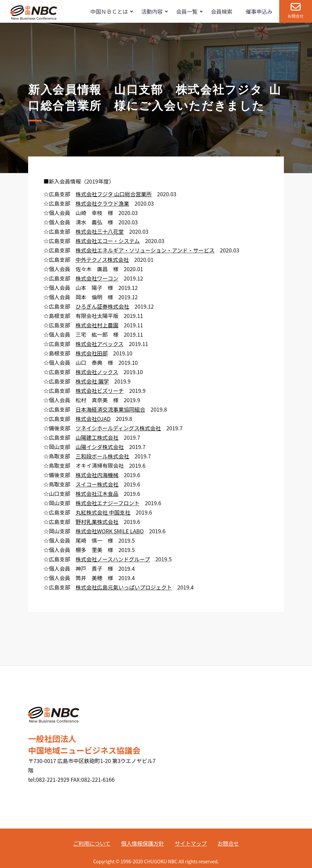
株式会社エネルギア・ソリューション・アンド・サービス (145, 250)
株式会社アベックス (100, 344)
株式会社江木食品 (97, 494)
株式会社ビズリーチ (100, 391)
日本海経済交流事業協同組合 (110, 409)
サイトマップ (191, 843)
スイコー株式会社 (97, 484)
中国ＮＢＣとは (109, 11)
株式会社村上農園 (97, 325)
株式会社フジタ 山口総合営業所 (114, 194)
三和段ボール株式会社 (102, 456)
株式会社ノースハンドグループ (113, 559)
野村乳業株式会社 (97, 522)
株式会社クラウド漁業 (102, 203)
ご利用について (92, 843)
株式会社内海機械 (97, 475)
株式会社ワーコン (97, 278)
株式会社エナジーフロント (108, 503)
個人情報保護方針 (143, 843)
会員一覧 (187, 11)
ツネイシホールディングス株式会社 (118, 428)
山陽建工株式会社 (97, 437)
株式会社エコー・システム (108, 241)
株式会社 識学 (92, 381)
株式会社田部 (92, 353)
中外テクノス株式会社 (102, 259)
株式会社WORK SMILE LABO (110, 531)
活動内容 (152, 11)
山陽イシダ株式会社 (100, 447)
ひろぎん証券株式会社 (102, 306)
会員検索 (222, 11)
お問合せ (296, 16)
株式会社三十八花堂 (100, 231)
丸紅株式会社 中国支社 (103, 512)
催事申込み (259, 11)
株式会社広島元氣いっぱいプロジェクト (124, 587)
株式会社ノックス (97, 372)
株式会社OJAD (93, 419)
